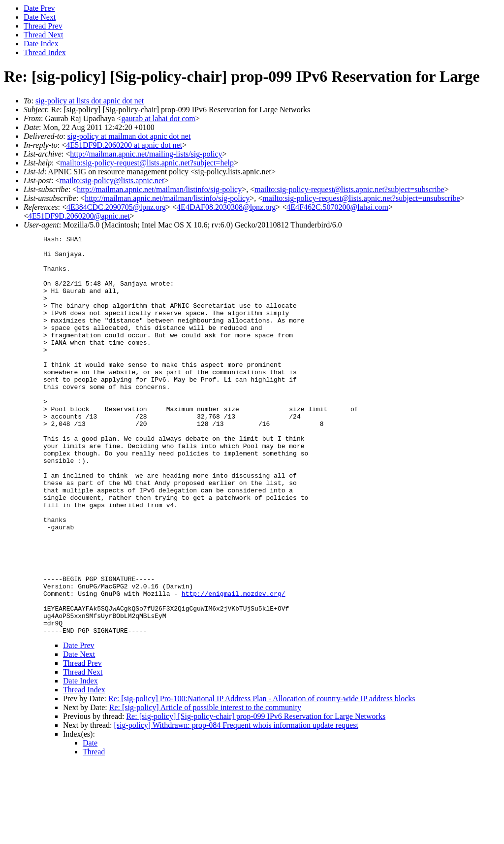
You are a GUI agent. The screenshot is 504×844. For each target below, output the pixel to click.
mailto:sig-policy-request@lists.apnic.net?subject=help (147, 163)
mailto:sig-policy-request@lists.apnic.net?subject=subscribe (349, 189)
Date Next (40, 17)
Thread (94, 831)
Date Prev (39, 8)
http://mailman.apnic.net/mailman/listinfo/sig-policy (159, 189)
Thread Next (43, 35)
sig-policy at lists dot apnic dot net (90, 101)
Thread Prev (43, 26)
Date (90, 823)
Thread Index (45, 52)
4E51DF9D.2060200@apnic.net (79, 216)
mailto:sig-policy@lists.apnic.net (112, 180)
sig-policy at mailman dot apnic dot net (129, 136)
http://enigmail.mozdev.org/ (234, 666)
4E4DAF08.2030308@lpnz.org (226, 207)
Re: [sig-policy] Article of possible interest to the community (205, 787)
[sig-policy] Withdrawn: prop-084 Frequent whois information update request (236, 805)
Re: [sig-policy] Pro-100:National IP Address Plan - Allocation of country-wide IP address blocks (262, 778)
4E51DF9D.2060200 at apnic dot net (124, 145)
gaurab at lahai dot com (158, 118)
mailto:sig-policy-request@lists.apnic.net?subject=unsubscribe (361, 198)
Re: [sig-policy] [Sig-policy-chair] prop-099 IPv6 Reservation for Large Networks (256, 796)
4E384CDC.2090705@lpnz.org (116, 207)
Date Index (41, 44)
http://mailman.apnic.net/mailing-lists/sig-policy (146, 154)
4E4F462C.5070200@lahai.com (337, 207)
